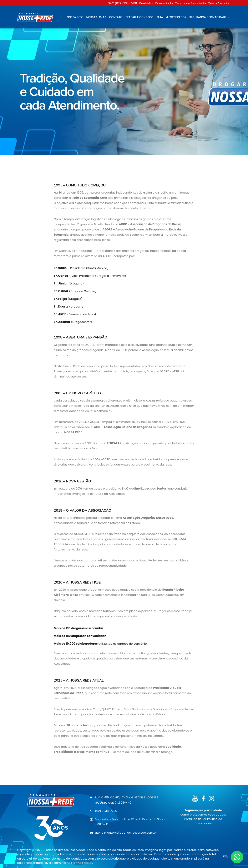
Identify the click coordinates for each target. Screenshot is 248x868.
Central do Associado (190, 3)
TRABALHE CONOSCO (139, 17)
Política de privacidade (208, 821)
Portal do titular (196, 819)
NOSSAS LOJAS (96, 17)
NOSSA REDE (75, 17)
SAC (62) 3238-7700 (123, 3)
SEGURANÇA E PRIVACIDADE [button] (208, 17)
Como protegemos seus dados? (203, 814)
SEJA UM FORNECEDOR (171, 17)
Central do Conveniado (156, 3)
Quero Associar (219, 3)
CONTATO (116, 17)
